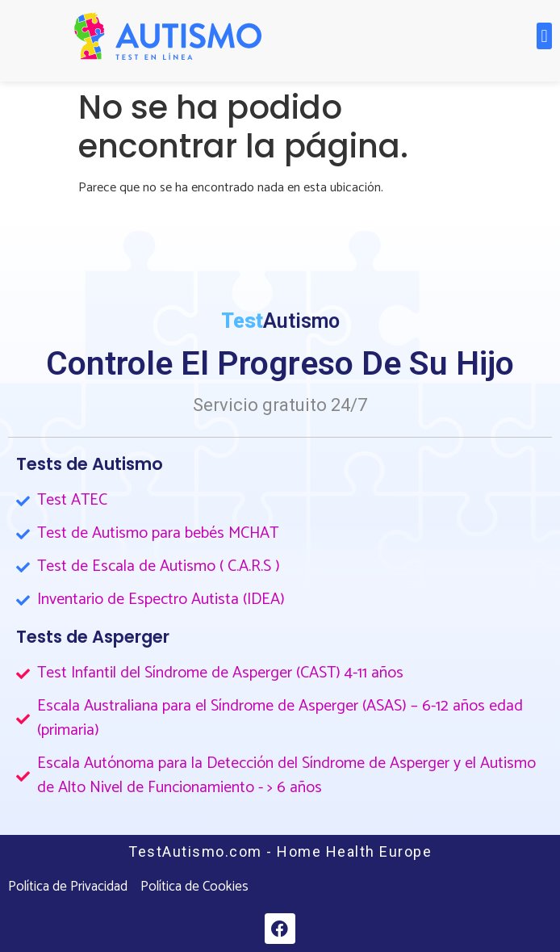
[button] (544, 36)
